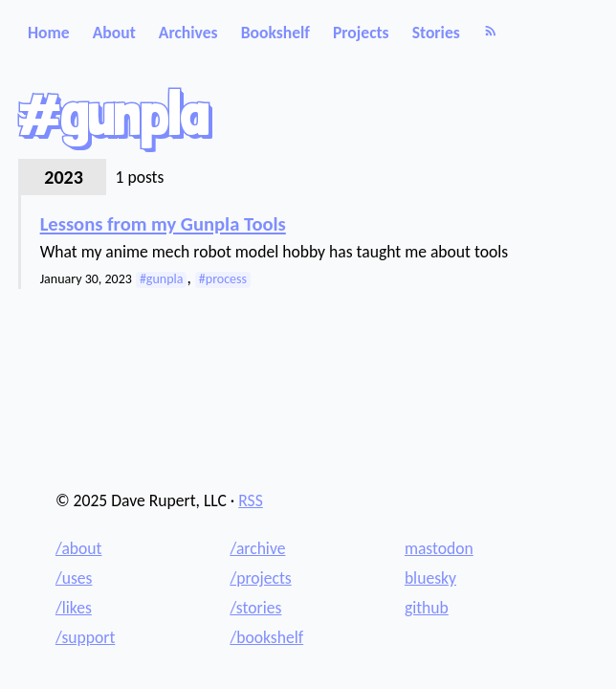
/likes (74, 608)
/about (79, 548)
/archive (257, 548)
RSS (251, 500)
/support (85, 637)
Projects (361, 33)
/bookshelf (266, 637)
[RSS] (491, 33)
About (114, 33)
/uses (74, 578)
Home (49, 33)
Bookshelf (275, 33)
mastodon (439, 548)
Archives (188, 33)
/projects (260, 578)
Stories (436, 33)
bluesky (430, 578)
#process (223, 279)
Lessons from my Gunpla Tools (163, 224)
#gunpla (162, 279)
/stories (255, 608)
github (427, 608)
